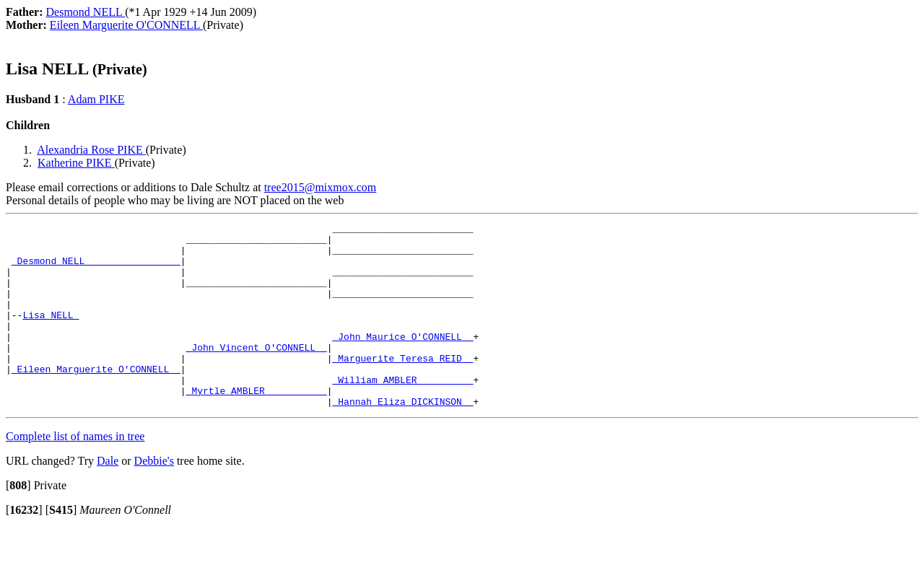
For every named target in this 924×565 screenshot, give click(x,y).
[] (18, 522)
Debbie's (154, 498)
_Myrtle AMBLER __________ (257, 425)
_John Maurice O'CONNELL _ (402, 360)
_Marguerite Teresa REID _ (402, 386)
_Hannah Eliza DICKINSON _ (402, 438)
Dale (108, 498)
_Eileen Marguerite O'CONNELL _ (96, 399)
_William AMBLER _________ (402, 412)
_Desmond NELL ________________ (96, 269)
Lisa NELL (51, 334)
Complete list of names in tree (75, 473)
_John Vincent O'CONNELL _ (257, 373)
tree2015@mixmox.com (321, 187)
